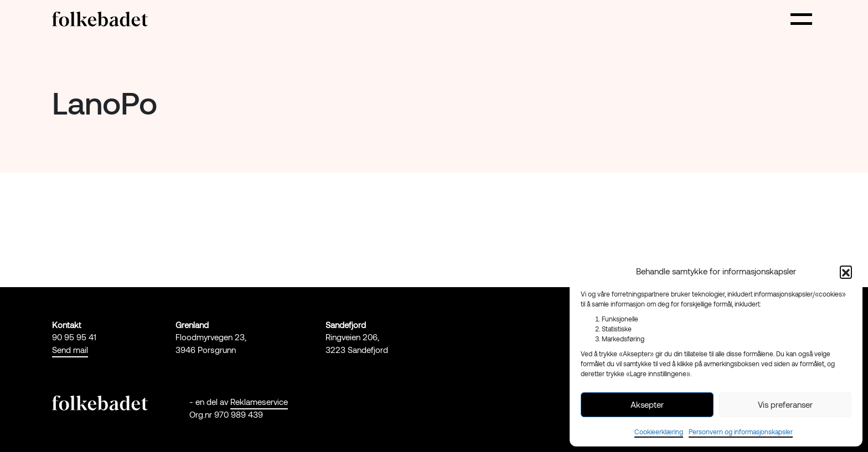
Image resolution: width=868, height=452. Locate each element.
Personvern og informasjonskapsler (741, 432)
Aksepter (647, 404)
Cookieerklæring (659, 432)
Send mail (70, 350)
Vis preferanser (785, 404)
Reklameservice (259, 402)
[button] (846, 272)
